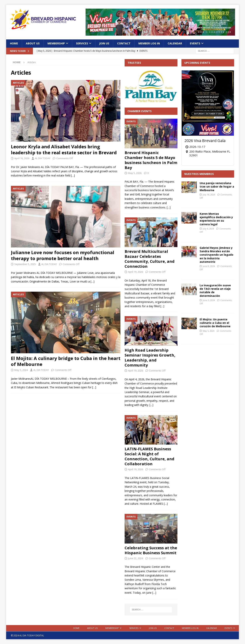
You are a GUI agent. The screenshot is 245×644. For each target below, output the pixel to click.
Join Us (104, 43)
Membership (56, 43)
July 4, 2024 (208, 229)
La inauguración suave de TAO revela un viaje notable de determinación (215, 291)
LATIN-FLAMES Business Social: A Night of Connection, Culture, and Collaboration (149, 456)
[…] (73, 175)
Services (82, 43)
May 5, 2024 (21, 370)
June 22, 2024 (136, 558)
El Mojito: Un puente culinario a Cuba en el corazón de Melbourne (215, 323)
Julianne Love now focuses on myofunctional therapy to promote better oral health (63, 255)
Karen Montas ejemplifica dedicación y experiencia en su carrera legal (216, 219)
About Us (33, 43)
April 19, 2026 (136, 272)
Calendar (175, 43)
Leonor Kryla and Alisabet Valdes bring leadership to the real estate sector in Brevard (64, 149)
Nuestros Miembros (199, 174)
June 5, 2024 (209, 300)
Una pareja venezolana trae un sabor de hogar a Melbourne (217, 187)
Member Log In (149, 43)
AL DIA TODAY (43, 158)
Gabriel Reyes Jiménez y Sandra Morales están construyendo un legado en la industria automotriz (216, 255)
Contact (124, 43)
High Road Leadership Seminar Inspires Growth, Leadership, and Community (150, 358)
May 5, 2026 (135, 173)
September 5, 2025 (25, 264)
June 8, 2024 (209, 266)
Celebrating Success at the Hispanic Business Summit (151, 550)
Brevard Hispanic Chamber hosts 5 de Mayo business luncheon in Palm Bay (151, 160)
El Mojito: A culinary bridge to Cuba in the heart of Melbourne (66, 361)
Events (195, 43)
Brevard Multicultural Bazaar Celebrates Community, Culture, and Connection (150, 259)
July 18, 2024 (209, 195)
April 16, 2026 (22, 158)
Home (14, 43)
